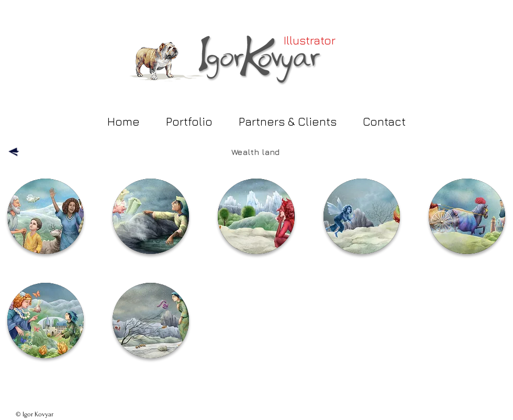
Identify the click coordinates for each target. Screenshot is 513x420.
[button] (46, 216)
